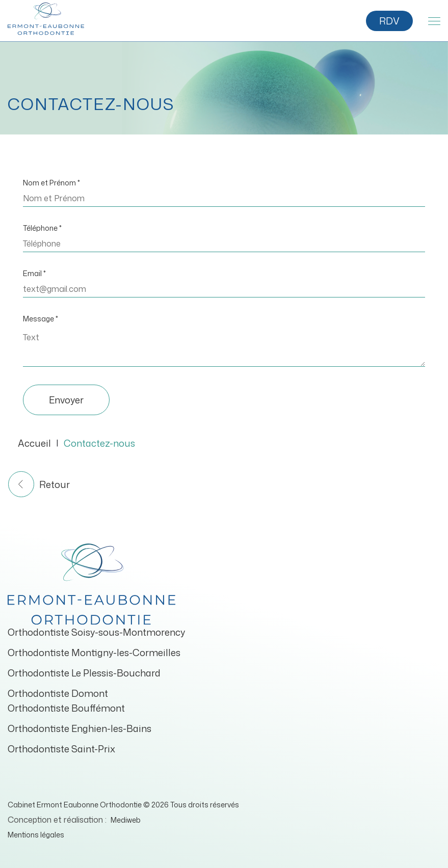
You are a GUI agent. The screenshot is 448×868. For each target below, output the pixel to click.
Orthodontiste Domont (58, 693)
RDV (389, 21)
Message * (41, 319)
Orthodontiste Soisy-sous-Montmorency (96, 632)
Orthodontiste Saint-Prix (61, 749)
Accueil (34, 443)
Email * (34, 273)
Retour (39, 484)
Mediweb (126, 820)
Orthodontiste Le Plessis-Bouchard (84, 673)
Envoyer (66, 400)
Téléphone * (42, 228)
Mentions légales (36, 835)
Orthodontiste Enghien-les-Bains (80, 728)
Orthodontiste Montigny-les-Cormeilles (94, 653)
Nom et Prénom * (51, 183)
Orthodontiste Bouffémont (66, 708)
